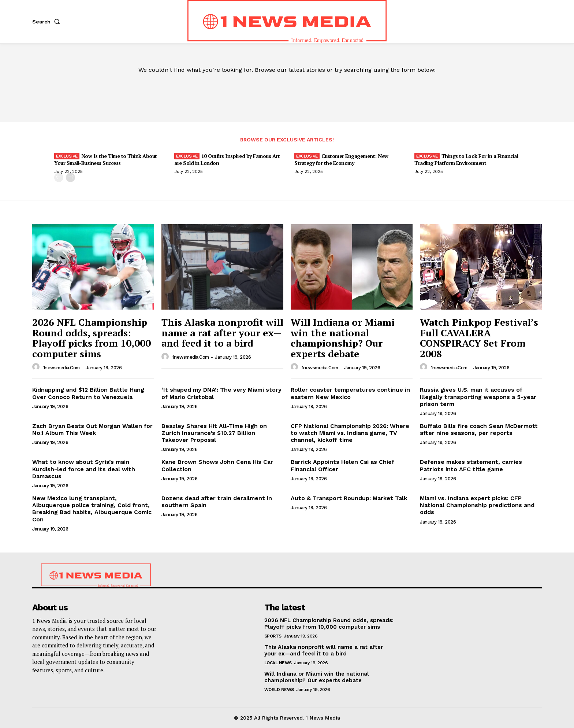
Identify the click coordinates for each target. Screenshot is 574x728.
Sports (273, 636)
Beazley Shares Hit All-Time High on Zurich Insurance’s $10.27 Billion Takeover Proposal (214, 433)
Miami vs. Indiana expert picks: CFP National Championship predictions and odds (477, 505)
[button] (48, 22)
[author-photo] (37, 367)
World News (279, 690)
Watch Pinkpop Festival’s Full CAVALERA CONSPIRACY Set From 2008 (479, 338)
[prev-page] (59, 178)
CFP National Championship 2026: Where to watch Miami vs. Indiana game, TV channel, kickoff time (350, 433)
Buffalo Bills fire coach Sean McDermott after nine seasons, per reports (479, 429)
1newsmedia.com (61, 368)
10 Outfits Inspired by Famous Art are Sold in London (227, 159)
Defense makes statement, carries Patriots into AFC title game (471, 465)
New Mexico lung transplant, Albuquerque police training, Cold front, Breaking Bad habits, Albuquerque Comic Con (92, 509)
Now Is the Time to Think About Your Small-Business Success (106, 159)
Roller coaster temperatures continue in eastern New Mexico (350, 393)
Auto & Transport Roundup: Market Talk (349, 498)
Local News (278, 663)
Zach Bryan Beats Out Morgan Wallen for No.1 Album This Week (92, 429)
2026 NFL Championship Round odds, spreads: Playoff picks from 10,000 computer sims (92, 338)
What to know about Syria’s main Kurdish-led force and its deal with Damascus (84, 469)
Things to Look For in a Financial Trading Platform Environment (466, 159)
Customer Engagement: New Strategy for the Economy (341, 159)
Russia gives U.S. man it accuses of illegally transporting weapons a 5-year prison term (478, 397)
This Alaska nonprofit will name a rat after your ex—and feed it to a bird (222, 332)
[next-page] (70, 178)
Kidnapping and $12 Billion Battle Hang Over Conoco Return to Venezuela (88, 393)
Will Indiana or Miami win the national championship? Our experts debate (343, 338)
